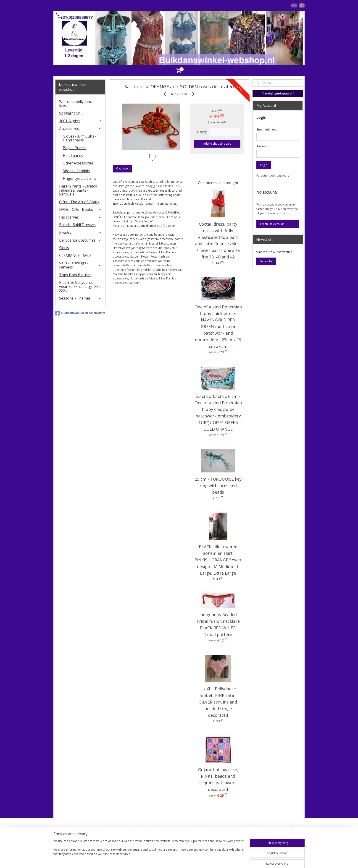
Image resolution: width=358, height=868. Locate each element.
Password (263, 146)
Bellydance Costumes (80, 240)
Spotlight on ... (71, 113)
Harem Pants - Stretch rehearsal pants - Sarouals (78, 190)
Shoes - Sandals (76, 171)
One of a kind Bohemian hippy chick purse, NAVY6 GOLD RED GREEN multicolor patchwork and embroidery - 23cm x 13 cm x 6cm (218, 327)
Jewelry (80, 232)
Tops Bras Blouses (75, 275)
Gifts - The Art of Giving (79, 202)
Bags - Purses (75, 148)
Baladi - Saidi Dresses (77, 225)
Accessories (80, 128)
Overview (122, 168)
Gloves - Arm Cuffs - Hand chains (80, 138)
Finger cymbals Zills (79, 178)
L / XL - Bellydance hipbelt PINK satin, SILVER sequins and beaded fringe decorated (218, 702)
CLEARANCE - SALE (75, 255)
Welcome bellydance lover (76, 104)
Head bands (73, 156)
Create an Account (272, 224)
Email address (267, 129)
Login (264, 165)
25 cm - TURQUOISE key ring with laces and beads (218, 486)
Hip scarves (80, 217)
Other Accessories (78, 163)
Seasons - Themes (80, 298)
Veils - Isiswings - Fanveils (80, 265)
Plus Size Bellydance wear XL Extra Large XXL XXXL (80, 286)
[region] (149, 852)
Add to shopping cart (217, 144)
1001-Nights (80, 121)
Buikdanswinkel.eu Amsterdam (80, 313)
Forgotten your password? (274, 176)
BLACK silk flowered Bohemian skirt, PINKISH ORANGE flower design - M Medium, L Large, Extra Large (218, 560)
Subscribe (266, 261)
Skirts (64, 248)
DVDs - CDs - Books (80, 209)
